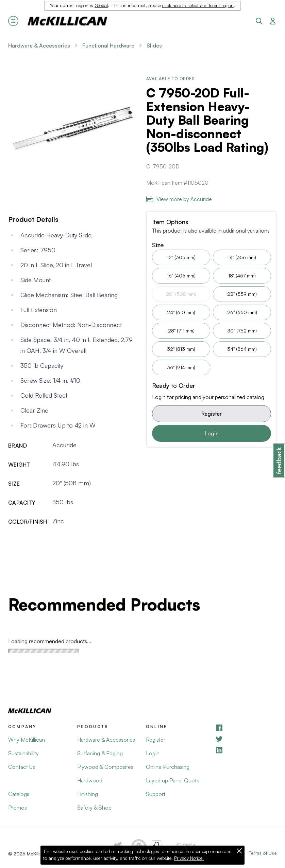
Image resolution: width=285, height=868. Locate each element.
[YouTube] (246, 739)
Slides (154, 46)
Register (212, 414)
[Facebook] (246, 728)
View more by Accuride (179, 199)
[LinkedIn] (246, 750)
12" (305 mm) (181, 257)
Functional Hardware (108, 46)
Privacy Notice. (189, 858)
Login (212, 433)
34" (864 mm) (242, 349)
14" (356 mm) (242, 257)
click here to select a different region (198, 5)
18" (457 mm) (242, 276)
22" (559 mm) (242, 294)
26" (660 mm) (242, 312)
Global (101, 5)
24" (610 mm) (181, 312)
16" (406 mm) (181, 276)
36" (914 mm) (181, 367)
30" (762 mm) (242, 331)
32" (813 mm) (181, 349)
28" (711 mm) (181, 331)
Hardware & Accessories (39, 46)
